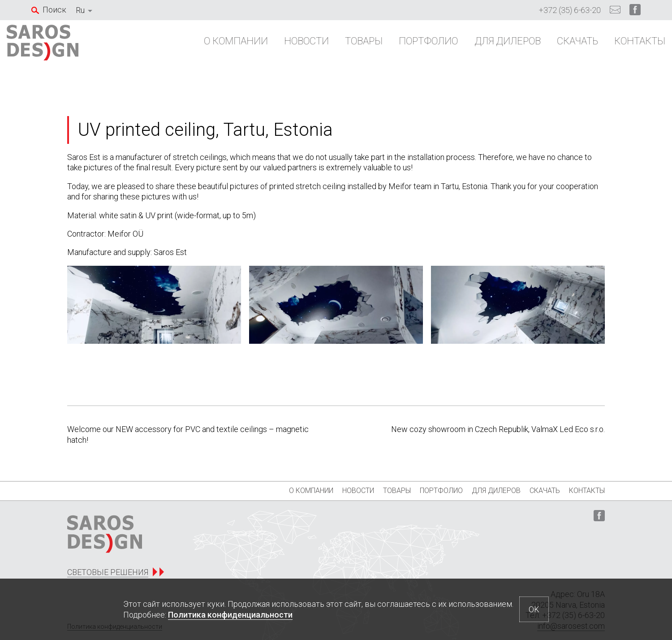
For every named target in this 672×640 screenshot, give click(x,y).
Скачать (553, 45)
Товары (339, 45)
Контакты (615, 45)
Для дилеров (483, 45)
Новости (282, 45)
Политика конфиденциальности (230, 615)
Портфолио (404, 45)
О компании (211, 45)
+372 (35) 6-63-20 (570, 10)
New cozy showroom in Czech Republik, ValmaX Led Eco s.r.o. (498, 429)
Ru (80, 10)
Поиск (54, 10)
